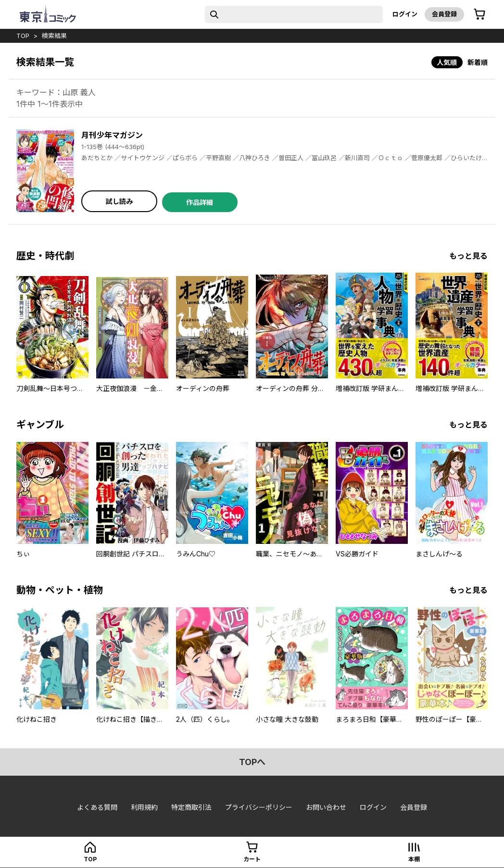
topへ (252, 762)
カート (252, 859)
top (23, 36)
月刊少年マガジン (112, 135)
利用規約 (144, 807)
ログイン (405, 14)
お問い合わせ (326, 807)
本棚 (414, 859)
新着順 (478, 62)
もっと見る (468, 256)
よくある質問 (97, 807)
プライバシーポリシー (259, 807)
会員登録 (444, 14)
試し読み (119, 201)
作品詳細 (200, 202)
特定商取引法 (191, 807)
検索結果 (54, 36)
